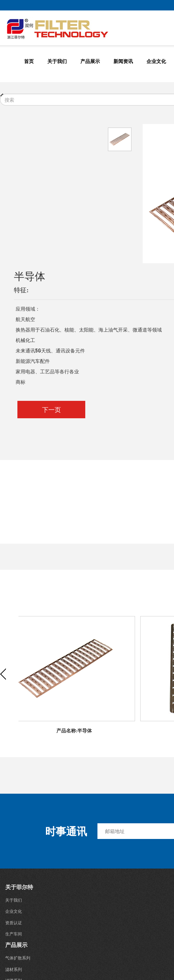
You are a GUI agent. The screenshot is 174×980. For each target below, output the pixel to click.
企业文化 (156, 61)
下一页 (52, 409)
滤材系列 (14, 969)
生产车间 (14, 934)
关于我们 (57, 61)
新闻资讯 (123, 61)
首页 (29, 61)
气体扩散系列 (18, 958)
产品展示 (90, 61)
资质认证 (14, 923)
